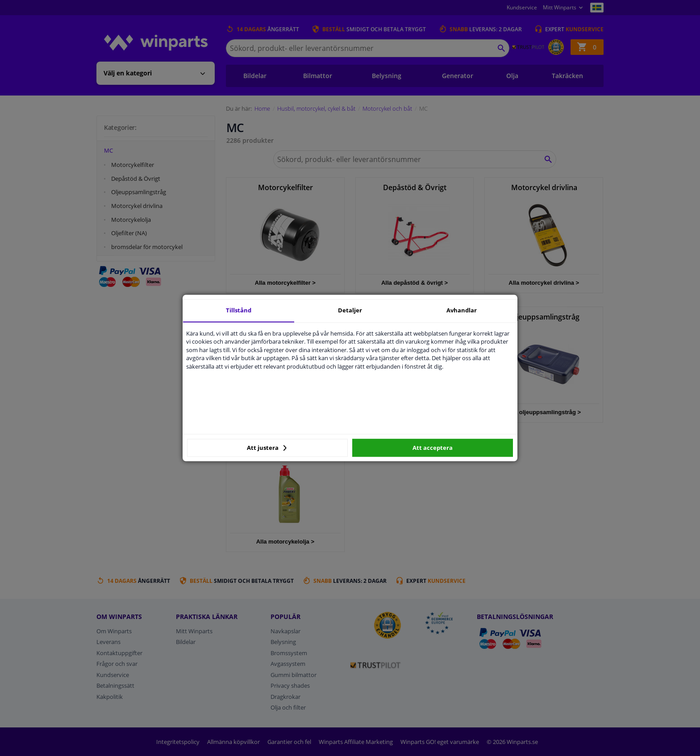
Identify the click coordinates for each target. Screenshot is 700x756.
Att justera (267, 448)
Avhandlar (462, 310)
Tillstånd (239, 310)
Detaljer (350, 310)
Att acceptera (433, 448)
